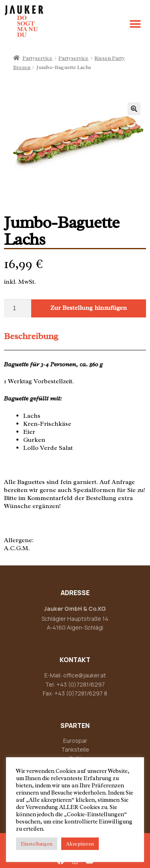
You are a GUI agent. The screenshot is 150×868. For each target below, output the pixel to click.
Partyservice (37, 58)
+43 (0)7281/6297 (81, 684)
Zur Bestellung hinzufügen (89, 308)
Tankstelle (75, 749)
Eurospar (75, 741)
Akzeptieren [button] (80, 844)
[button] (135, 24)
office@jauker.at (85, 675)
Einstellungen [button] (37, 844)
